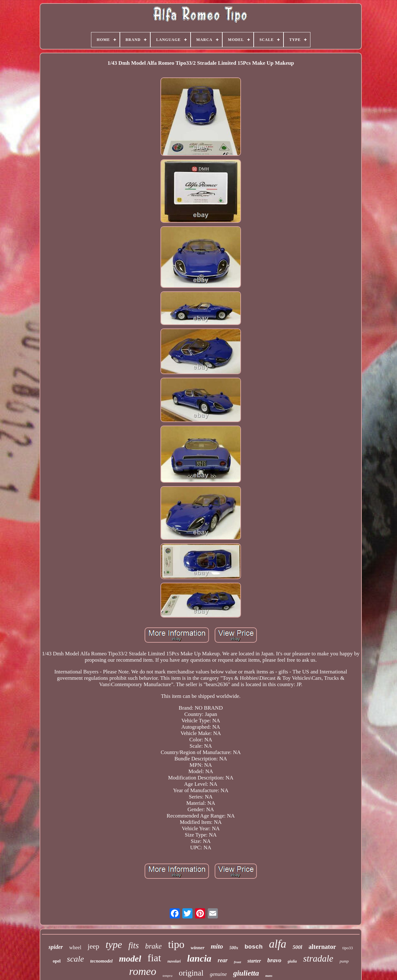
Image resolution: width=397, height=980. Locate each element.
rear (223, 960)
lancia (199, 958)
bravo (274, 960)
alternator (322, 947)
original (191, 973)
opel (57, 961)
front (238, 962)
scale (75, 959)
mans (269, 976)
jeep (93, 946)
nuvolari (174, 961)
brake (153, 946)
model (130, 959)
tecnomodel (101, 961)
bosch (254, 947)
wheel (75, 947)
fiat (154, 958)
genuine (218, 974)
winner (197, 948)
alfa (277, 944)
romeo (143, 971)
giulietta (246, 973)
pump (344, 961)
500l (297, 947)
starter (254, 961)
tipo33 (348, 948)
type (114, 945)
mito (217, 946)
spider (56, 947)
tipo (176, 944)
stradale (318, 958)
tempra (168, 976)
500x (234, 948)
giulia (292, 961)
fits (134, 945)
